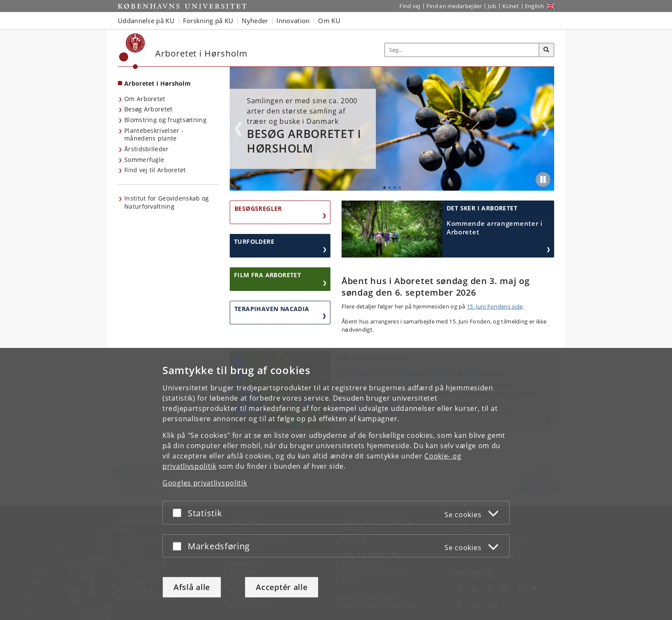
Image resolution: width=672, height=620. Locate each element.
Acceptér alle (282, 587)
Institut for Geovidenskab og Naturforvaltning (166, 202)
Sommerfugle (144, 160)
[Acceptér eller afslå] (179, 513)
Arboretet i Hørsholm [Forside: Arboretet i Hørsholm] (157, 83)
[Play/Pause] (543, 180)
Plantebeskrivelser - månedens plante (154, 135)
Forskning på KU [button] (208, 21)
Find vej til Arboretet (155, 170)
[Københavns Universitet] (132, 51)
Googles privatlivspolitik (205, 483)
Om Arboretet (145, 99)
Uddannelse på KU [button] (146, 21)
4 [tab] (400, 188)
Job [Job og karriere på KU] (492, 6)
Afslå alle (192, 587)
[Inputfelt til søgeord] (462, 50)
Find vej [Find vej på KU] (410, 6)
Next (546, 129)
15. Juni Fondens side (495, 306)
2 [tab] (390, 188)
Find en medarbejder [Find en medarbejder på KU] (454, 6)
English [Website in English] (534, 6)
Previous (238, 129)
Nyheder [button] (255, 21)
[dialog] (336, 484)
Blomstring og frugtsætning (165, 120)
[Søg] (546, 50)
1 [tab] (384, 188)
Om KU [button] (329, 21)
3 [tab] (395, 188)
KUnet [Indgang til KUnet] (511, 6)
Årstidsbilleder (147, 149)
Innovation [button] (293, 21)
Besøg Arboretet (148, 109)
